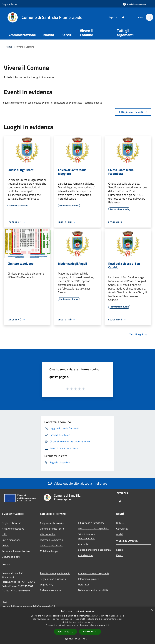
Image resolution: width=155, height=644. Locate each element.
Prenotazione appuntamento (55, 573)
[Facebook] (122, 17)
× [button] (151, 610)
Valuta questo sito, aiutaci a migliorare (77, 483)
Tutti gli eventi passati (133, 112)
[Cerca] (149, 17)
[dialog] (77, 625)
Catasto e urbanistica (51, 545)
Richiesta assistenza (51, 590)
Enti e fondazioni (11, 540)
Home (9, 47)
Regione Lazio (9, 4)
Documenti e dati (11, 557)
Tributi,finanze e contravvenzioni (87, 536)
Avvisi (119, 534)
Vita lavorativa (48, 534)
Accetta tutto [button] (65, 632)
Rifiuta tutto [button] (90, 632)
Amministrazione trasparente (94, 573)
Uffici (5, 534)
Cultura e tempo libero (52, 529)
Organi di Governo (11, 523)
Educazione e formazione (91, 523)
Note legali (84, 585)
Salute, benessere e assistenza (94, 550)
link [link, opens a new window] (108, 625)
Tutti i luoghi (138, 334)
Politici (5, 545)
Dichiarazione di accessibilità (93, 590)
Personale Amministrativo (16, 551)
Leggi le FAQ (47, 585)
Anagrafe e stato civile (52, 523)
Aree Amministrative (13, 529)
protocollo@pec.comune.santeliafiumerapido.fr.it (29, 606)
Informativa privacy (88, 579)
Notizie (120, 523)
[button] (77, 639)
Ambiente (83, 544)
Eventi (120, 555)
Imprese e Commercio (51, 540)
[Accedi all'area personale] (135, 4)
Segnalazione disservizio (53, 579)
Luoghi (120, 550)
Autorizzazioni (86, 555)
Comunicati (122, 529)
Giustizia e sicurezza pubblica (94, 528)
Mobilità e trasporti (50, 551)
